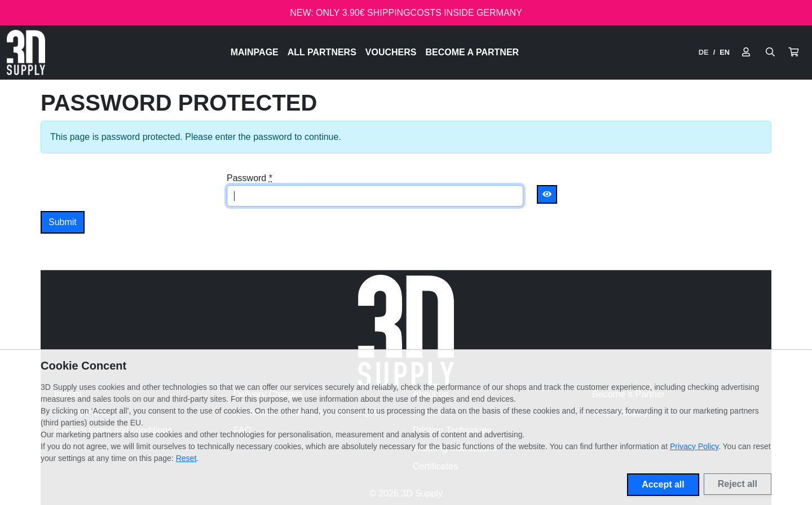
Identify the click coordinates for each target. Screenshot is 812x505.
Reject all (738, 484)
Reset (186, 458)
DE (704, 52)
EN (725, 52)
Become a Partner (473, 52)
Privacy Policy (694, 446)
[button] (793, 52)
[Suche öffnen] (770, 52)
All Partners (322, 52)
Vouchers (391, 52)
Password (250, 178)
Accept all (663, 484)
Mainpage (255, 52)
